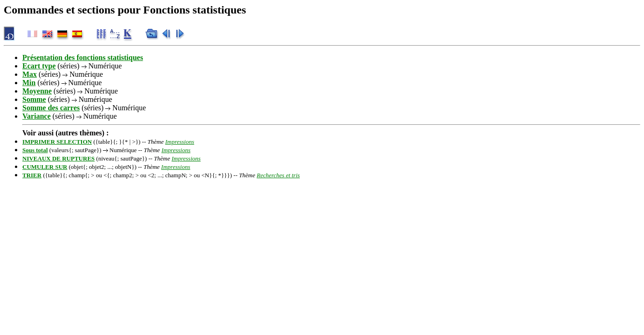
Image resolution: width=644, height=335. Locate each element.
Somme (34, 99)
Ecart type (39, 66)
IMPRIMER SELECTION (57, 142)
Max (30, 74)
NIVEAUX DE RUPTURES (58, 158)
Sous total (35, 150)
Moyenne (37, 91)
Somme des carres (51, 108)
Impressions (180, 142)
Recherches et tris (278, 175)
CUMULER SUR (45, 167)
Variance (37, 116)
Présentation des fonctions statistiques (83, 57)
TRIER (32, 175)
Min (29, 83)
